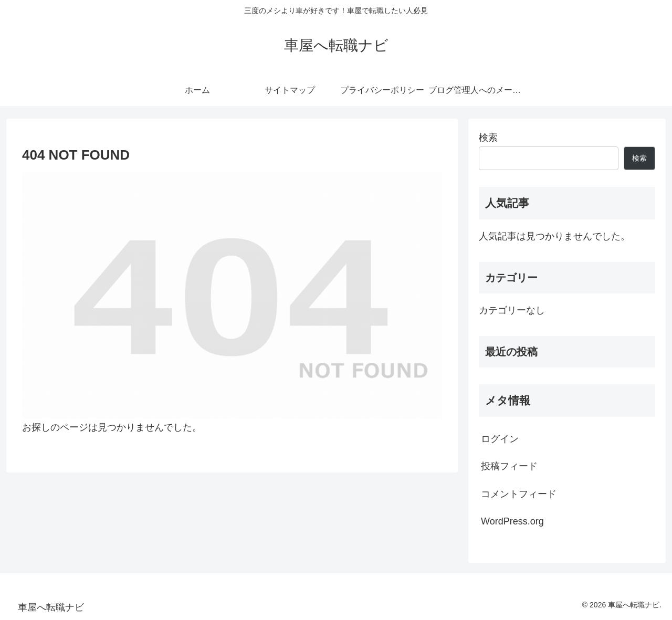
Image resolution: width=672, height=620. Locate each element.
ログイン (500, 439)
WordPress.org (512, 521)
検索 (488, 138)
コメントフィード (519, 494)
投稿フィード (509, 466)
